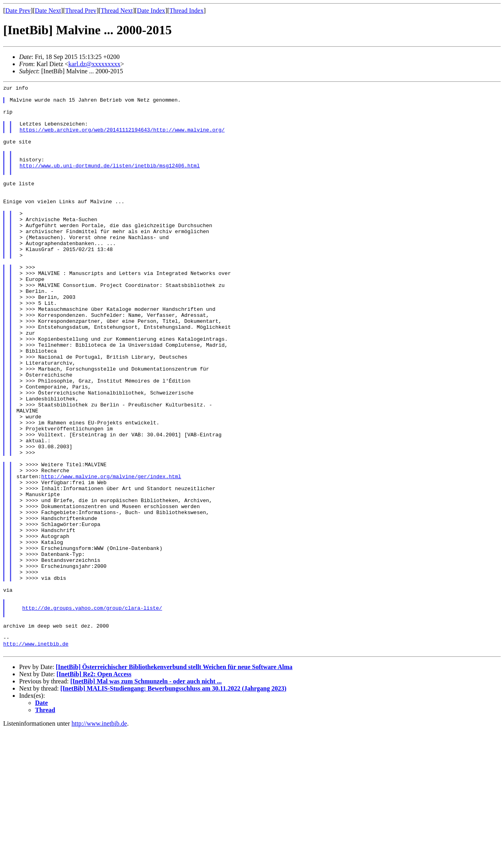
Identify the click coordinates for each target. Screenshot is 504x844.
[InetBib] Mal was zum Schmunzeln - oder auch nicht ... (146, 795)
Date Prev (18, 11)
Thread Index (186, 11)
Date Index (151, 11)
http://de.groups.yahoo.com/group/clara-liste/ (92, 713)
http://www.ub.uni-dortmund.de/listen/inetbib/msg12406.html (110, 182)
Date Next (48, 11)
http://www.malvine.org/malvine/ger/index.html (111, 555)
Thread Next (117, 11)
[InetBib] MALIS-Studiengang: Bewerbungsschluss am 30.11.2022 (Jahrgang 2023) (174, 802)
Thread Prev (81, 11)
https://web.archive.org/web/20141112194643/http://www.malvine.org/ (122, 139)
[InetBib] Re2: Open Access (94, 788)
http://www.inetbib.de (36, 756)
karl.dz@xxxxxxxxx (95, 64)
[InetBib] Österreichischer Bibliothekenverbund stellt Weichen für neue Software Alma (174, 780)
